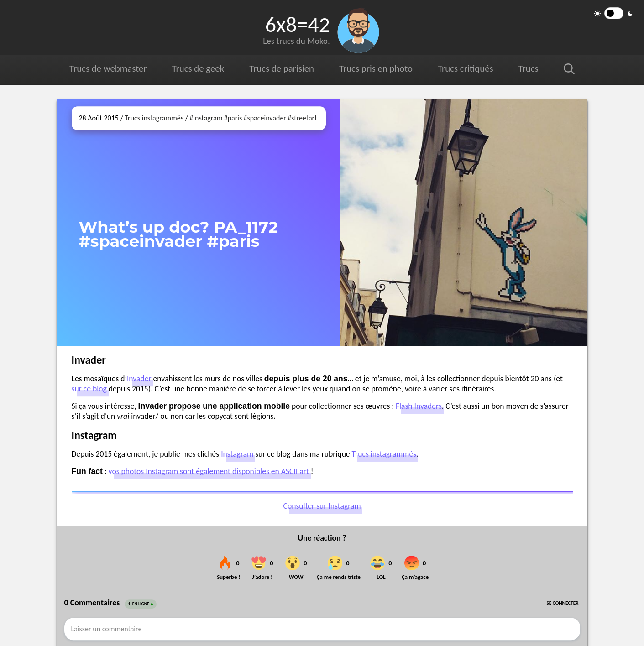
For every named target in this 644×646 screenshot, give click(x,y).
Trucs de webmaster (108, 68)
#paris (233, 118)
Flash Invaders (419, 406)
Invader (139, 379)
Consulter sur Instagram (322, 506)
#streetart (302, 118)
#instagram (206, 118)
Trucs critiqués (465, 68)
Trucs (529, 68)
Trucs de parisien (282, 68)
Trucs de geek (198, 68)
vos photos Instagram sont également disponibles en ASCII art (209, 471)
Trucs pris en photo (376, 68)
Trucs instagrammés (154, 118)
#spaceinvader (264, 118)
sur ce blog (89, 389)
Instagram (237, 454)
